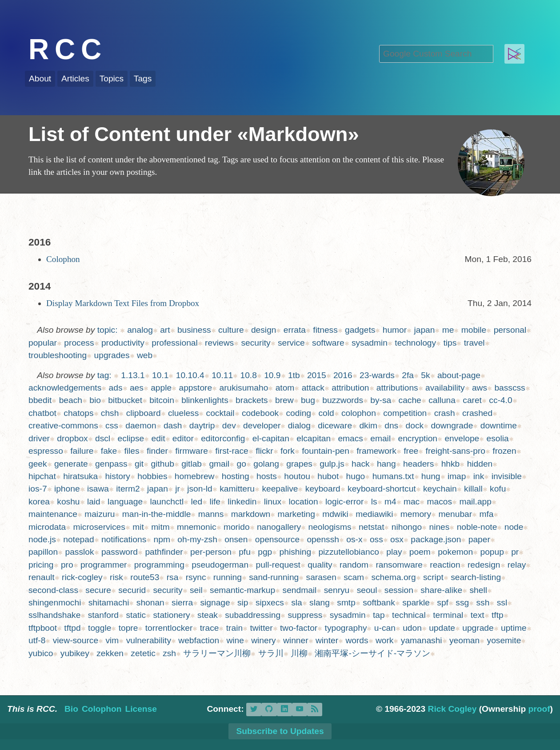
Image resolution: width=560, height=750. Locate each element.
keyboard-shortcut (382, 489)
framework (376, 451)
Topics (112, 79)
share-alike (441, 590)
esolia (498, 438)
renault (42, 577)
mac (412, 502)
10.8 (248, 375)
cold (326, 413)
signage (215, 603)
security (256, 343)
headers (418, 464)
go (242, 464)
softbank (379, 603)
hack (361, 464)
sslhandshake (54, 615)
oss (376, 539)
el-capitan (271, 438)
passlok (80, 552)
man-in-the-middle (157, 514)
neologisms (330, 527)
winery (263, 640)
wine (235, 640)
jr (178, 489)
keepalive (280, 489)
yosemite (504, 640)
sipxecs (270, 603)
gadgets (360, 330)
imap (457, 476)
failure (82, 451)
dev (229, 425)
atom (285, 388)
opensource (277, 539)
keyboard (323, 489)
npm (162, 539)
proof (539, 709)
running (228, 577)
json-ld (200, 489)
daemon (141, 425)
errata (295, 330)
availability (445, 388)
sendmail (300, 590)
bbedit (40, 400)
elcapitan (314, 438)
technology (415, 343)
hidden (480, 464)
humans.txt (393, 476)
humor (395, 330)
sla (297, 603)
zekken (110, 653)
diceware (335, 425)
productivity (123, 343)
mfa (486, 514)
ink (479, 476)
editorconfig (223, 438)
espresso (46, 451)
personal (510, 330)
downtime (499, 425)
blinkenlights (205, 400)
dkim (368, 425)
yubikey (75, 653)
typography (346, 628)
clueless (183, 413)
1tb (294, 375)
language (125, 502)
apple (161, 388)
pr (515, 552)
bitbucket (125, 400)
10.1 (160, 375)
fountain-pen (326, 451)
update (442, 628)
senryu (337, 590)
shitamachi (109, 603)
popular (43, 343)
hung (431, 476)
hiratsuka (80, 476)
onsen (236, 539)
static (136, 615)
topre (128, 628)
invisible (507, 476)
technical (409, 615)
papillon (43, 552)
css (112, 425)
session (399, 590)
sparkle (416, 603)
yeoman (464, 640)
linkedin (242, 502)
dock (415, 425)
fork (288, 451)
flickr (264, 451)
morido (237, 527)
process (79, 343)
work (385, 640)
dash (173, 425)
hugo (356, 476)
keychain (440, 489)
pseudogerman (220, 565)
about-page (459, 375)
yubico (41, 653)
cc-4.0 (500, 400)
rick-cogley (82, 577)
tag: (104, 375)
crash (445, 413)
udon (412, 628)
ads (116, 388)
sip (243, 603)
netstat (372, 527)
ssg (462, 603)
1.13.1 (133, 375)
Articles (75, 79)
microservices (99, 527)
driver (39, 438)
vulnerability (149, 640)
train (234, 628)
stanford (103, 615)
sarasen (321, 577)
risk (116, 577)
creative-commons (63, 425)
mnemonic (197, 527)
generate (71, 464)
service (291, 343)
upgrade (478, 628)
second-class (53, 590)
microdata (47, 527)
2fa (408, 375)
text (478, 615)
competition (405, 413)
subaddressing (253, 615)
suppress (305, 615)
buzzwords (343, 400)
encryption (418, 438)
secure (98, 590)
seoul (367, 590)
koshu (68, 502)
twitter (261, 628)
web (145, 355)
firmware (192, 451)
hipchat (42, 476)
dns (391, 425)
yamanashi (422, 640)
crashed (477, 413)
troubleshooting (58, 355)
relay (517, 565)
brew (284, 400)
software (328, 343)
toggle (100, 628)
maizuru (100, 514)
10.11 (222, 375)
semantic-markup (242, 590)
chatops (78, 413)
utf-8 (37, 640)
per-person (211, 552)
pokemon (455, 552)
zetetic (143, 653)
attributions (397, 388)
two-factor (299, 628)
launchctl (167, 502)
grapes (299, 464)
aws (480, 388)
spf (443, 603)
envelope (462, 438)
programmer (104, 565)
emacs (350, 438)
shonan (150, 603)
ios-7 (38, 489)
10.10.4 (190, 375)
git (139, 464)
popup (492, 552)
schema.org (393, 577)
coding (299, 413)
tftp (498, 615)
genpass (111, 464)
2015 (317, 375)
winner (296, 640)
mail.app (475, 502)
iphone (67, 489)
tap (379, 615)
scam (354, 577)
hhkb (451, 464)
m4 (390, 502)
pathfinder (164, 552)
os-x (354, 539)
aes (137, 388)
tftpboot (43, 628)
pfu (245, 552)
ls (374, 502)
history (118, 476)
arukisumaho (244, 388)
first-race (232, 451)
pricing (41, 565)
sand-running (274, 577)
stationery (172, 615)
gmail (219, 464)
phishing (295, 552)
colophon (359, 413)
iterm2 (128, 489)
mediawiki (374, 514)
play (394, 552)
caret (472, 400)
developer (262, 425)
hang (386, 464)
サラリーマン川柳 (217, 653)
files (132, 451)
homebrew (195, 476)
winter (327, 640)
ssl (502, 603)
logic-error (344, 502)
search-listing (476, 577)
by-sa (381, 400)
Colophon (63, 259)
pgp (265, 552)
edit (158, 438)
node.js (42, 539)
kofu (498, 489)
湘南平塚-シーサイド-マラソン (372, 653)
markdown (251, 514)
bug (308, 400)
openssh (323, 539)
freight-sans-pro (456, 451)
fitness (325, 330)
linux (273, 502)
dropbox (72, 438)
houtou (297, 476)
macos (440, 502)
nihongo (407, 527)
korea (39, 502)
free (411, 451)
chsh (110, 413)
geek (38, 464)
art (165, 330)
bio (95, 400)
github (163, 464)
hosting (236, 476)
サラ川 (271, 653)
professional (174, 343)
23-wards (377, 375)
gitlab (192, 464)
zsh (169, 653)
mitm (160, 527)
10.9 (272, 375)
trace (210, 628)
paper (479, 539)
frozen (504, 451)
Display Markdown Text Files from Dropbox (123, 303)
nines (439, 527)
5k (425, 375)
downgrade (452, 425)
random (354, 565)
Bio (71, 709)
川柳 (299, 653)
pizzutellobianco (349, 552)
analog (140, 330)
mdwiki (335, 514)
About (40, 79)
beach (71, 400)
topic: (108, 330)
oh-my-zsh (197, 539)
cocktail (220, 413)
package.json (436, 539)
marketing (296, 514)
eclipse (131, 438)
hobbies (152, 476)
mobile (474, 330)
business (194, 330)
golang (266, 464)
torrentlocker (169, 628)
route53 (145, 577)
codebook (260, 413)
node (514, 527)
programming (159, 565)
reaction (445, 565)
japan (424, 330)
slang (320, 603)
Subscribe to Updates (280, 731)
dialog (299, 425)
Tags (143, 79)
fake (109, 451)
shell (478, 590)
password (120, 552)
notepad (78, 539)
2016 (343, 375)
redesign (484, 565)
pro (67, 565)
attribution (350, 388)
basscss (510, 388)
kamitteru (237, 489)
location (304, 502)
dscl (103, 438)
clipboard (144, 413)
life (215, 502)
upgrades (112, 355)
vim (112, 640)
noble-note (477, 527)
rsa (173, 577)
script (433, 577)
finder (157, 451)
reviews (219, 343)
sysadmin (370, 343)
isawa (98, 489)
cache (410, 400)
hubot (328, 476)
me (448, 330)
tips (450, 343)
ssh (483, 603)
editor (183, 438)
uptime (514, 628)
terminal (448, 615)
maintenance (53, 514)
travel (474, 343)
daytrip (202, 425)
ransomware (399, 565)
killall (473, 489)
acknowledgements (65, 388)
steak (208, 615)
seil (196, 590)
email (380, 438)
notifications (124, 539)
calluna (442, 400)
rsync (196, 577)
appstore (195, 388)
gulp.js (332, 464)
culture (231, 330)
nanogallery (279, 527)
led (197, 502)
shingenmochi (55, 603)
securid (132, 590)
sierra (182, 603)
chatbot (42, 413)
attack (313, 388)
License (141, 709)
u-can (385, 628)
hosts (267, 476)
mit (138, 527)
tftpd (72, 628)
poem (420, 552)
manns (211, 514)
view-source (76, 640)
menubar (455, 514)
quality (320, 565)
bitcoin (162, 400)
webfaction (199, 640)
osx (397, 539)
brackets (252, 400)
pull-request (278, 565)
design (264, 330)
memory (416, 514)
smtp (346, 603)
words (357, 640)
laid (94, 502)
